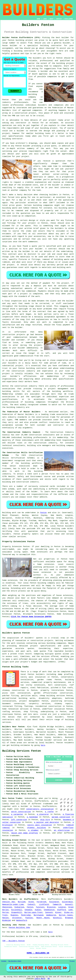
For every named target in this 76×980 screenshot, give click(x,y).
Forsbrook (42, 902)
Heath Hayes (43, 918)
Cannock (49, 912)
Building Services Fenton (22, 751)
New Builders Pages (15, 961)
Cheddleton (49, 910)
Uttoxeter (17, 918)
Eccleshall (17, 910)
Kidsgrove (19, 907)
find (35, 727)
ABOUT (52, 19)
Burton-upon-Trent (34, 912)
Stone (31, 902)
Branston (51, 907)
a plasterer (43, 814)
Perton (5, 912)
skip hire (45, 820)
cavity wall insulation (40, 825)
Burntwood (39, 915)
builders (68, 899)
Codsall (31, 904)
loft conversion (19, 820)
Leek (71, 910)
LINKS (45, 19)
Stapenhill (17, 912)
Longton (62, 907)
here (43, 745)
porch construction (21, 812)
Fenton (43, 513)
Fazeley (29, 918)
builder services (53, 740)
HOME (38, 19)
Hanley (5, 918)
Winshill (57, 918)
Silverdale (67, 902)
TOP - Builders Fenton (14, 941)
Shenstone (7, 907)
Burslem (22, 902)
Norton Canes (66, 915)
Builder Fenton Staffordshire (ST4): (22, 38)
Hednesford (21, 920)
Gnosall (69, 904)
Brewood (69, 918)
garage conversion (61, 817)
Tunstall (40, 907)
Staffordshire (55, 899)
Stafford (61, 910)
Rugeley (14, 915)
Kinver (58, 912)
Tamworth (57, 904)
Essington (54, 902)
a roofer (49, 812)
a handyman (32, 817)
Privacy (72, 961)
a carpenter (17, 814)
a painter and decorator (47, 822)
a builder (23, 806)
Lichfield (44, 904)
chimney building (36, 828)
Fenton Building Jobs (19, 928)
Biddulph (7, 920)
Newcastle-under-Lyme (13, 904)
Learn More (40, 979)
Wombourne (51, 915)
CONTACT (59, 19)
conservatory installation (40, 809)
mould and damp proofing (25, 833)
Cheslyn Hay (9, 902)
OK (49, 979)
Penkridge (26, 915)
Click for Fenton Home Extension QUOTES (31, 617)
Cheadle (28, 910)
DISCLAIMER (69, 19)
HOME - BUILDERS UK (38, 953)
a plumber (33, 830)
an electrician (62, 830)
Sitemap (4, 961)
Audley (38, 910)
